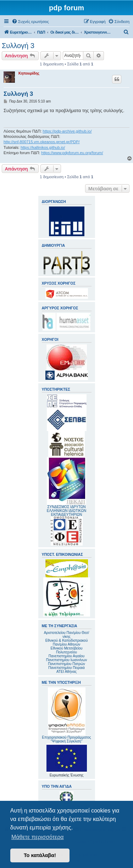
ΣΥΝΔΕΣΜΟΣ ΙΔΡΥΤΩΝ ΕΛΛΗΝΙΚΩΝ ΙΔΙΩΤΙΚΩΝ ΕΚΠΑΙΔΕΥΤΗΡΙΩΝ (66, 511)
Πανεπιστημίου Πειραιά (66, 668)
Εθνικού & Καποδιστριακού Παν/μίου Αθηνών (67, 642)
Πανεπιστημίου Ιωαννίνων (66, 660)
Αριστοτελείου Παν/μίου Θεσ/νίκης (67, 635)
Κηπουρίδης (29, 73)
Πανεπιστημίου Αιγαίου (66, 656)
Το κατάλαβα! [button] (40, 855)
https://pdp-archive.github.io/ (67, 131)
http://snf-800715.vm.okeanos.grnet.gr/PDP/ (42, 142)
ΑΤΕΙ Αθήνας (66, 672)
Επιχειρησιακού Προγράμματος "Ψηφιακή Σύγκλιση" (66, 715)
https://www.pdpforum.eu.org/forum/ (72, 153)
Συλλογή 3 (18, 46)
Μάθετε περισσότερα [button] (38, 837)
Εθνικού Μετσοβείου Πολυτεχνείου (67, 650)
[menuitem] (30, 22)
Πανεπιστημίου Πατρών (66, 664)
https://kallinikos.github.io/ (43, 147)
